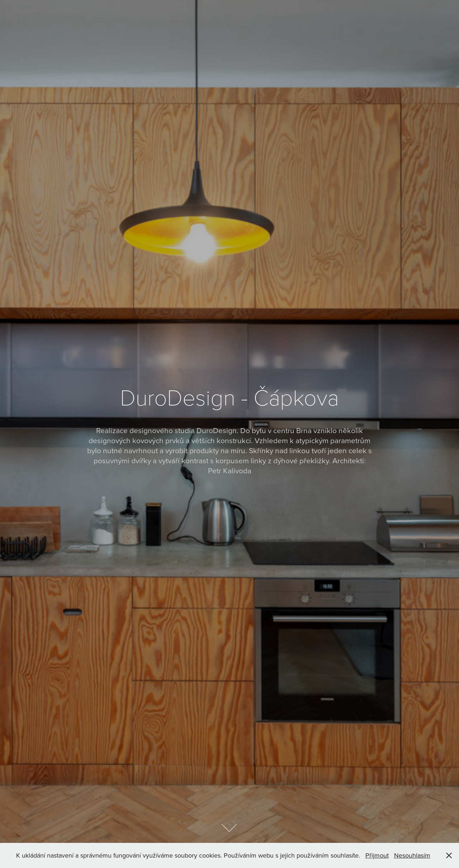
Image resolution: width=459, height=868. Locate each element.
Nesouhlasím (412, 855)
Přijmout (377, 855)
